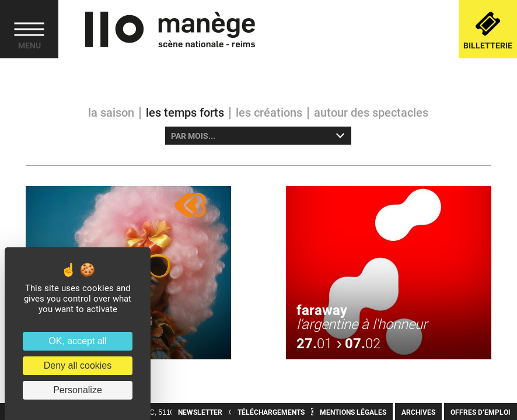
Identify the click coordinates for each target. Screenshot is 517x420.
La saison (111, 113)
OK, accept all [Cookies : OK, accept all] (78, 341)
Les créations (269, 113)
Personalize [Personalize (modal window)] (78, 390)
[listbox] (258, 136)
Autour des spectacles (371, 113)
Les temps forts (185, 113)
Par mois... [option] (193, 136)
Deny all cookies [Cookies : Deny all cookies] (78, 365)
